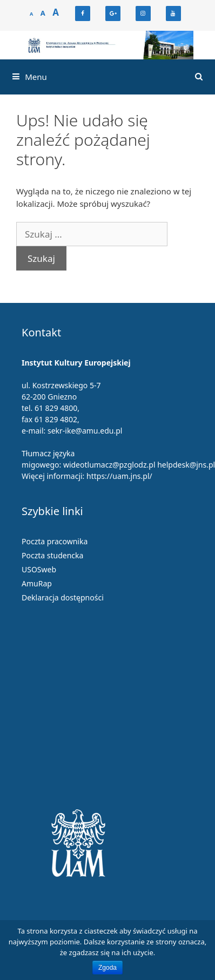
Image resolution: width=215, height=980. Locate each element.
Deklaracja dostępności (63, 597)
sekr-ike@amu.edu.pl (85, 431)
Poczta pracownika (55, 541)
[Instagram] (143, 13)
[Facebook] (83, 13)
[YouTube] (173, 13)
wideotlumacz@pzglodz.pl (109, 465)
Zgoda (107, 968)
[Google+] (113, 13)
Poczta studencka (52, 555)
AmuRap (37, 583)
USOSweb (39, 569)
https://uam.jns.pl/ (119, 476)
